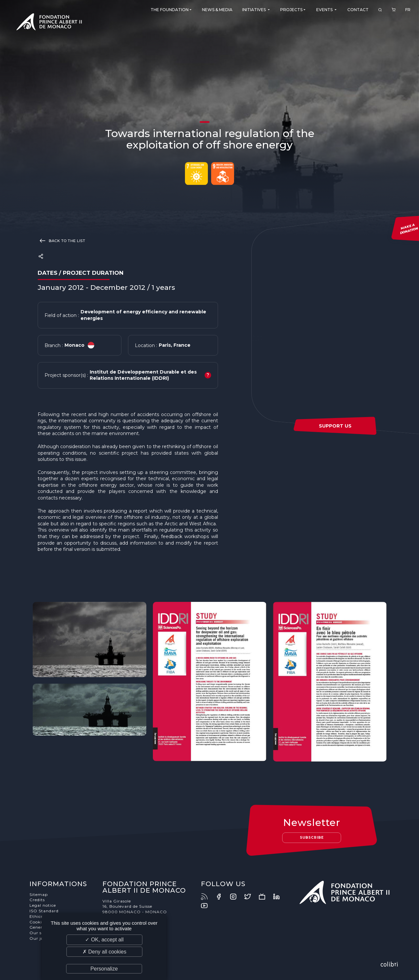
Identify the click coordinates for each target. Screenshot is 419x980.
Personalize (104, 969)
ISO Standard (44, 911)
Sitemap (39, 894)
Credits (37, 900)
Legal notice (43, 905)
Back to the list (61, 240)
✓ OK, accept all (104, 940)
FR (408, 10)
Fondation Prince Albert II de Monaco (49, 23)
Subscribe (312, 838)
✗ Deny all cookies (104, 952)
